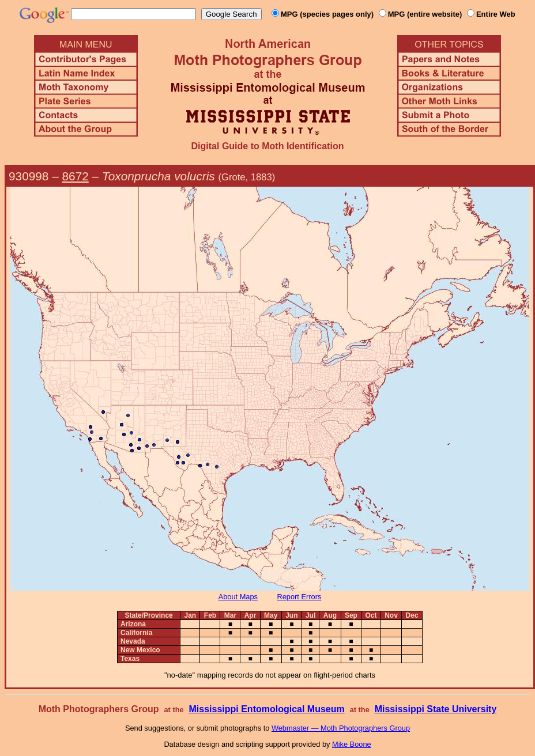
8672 (76, 176)
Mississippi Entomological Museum (266, 709)
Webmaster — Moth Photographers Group (341, 728)
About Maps (238, 597)
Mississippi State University (436, 709)
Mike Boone (352, 744)
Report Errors (299, 597)
